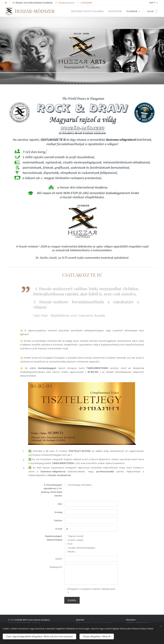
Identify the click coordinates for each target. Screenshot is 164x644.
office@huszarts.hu (66, 3)
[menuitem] (88, 11)
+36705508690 (86, 3)
